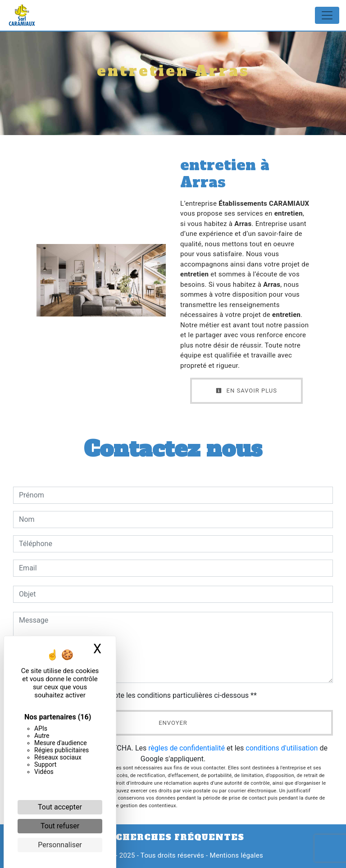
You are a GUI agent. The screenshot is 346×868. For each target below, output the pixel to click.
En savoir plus (246, 391)
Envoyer (173, 723)
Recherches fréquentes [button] (173, 837)
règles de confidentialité (187, 748)
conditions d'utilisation (282, 748)
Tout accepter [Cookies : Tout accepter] (60, 807)
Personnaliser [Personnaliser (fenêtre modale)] (60, 845)
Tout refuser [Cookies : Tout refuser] (60, 826)
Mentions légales (235, 855)
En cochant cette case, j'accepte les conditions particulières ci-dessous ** (139, 695)
